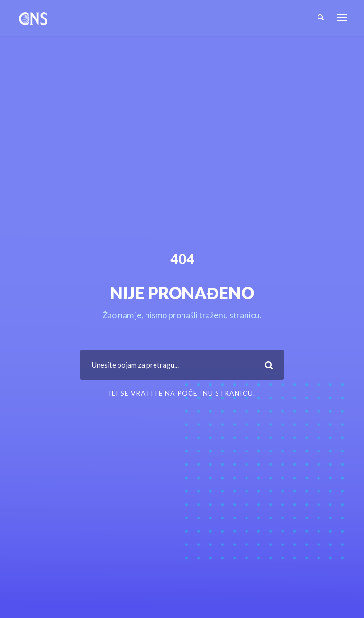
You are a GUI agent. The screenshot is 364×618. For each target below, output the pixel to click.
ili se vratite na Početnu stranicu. (182, 393)
